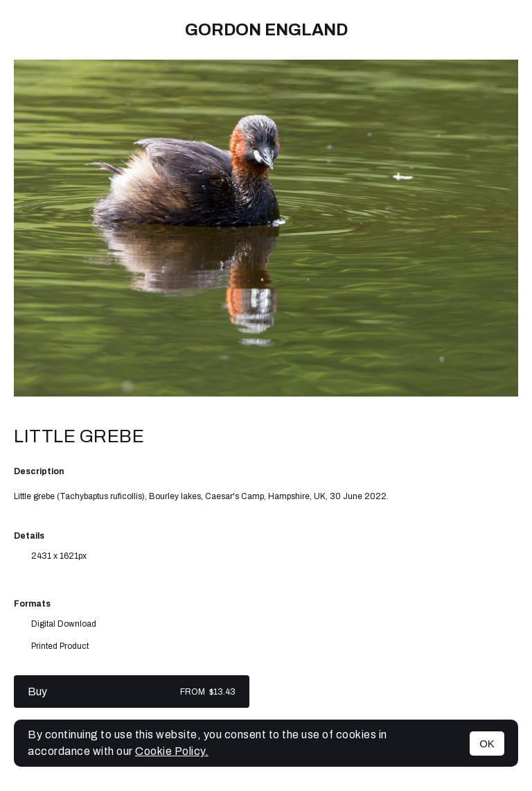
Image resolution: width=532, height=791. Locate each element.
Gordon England (266, 30)
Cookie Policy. (172, 751)
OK (487, 744)
